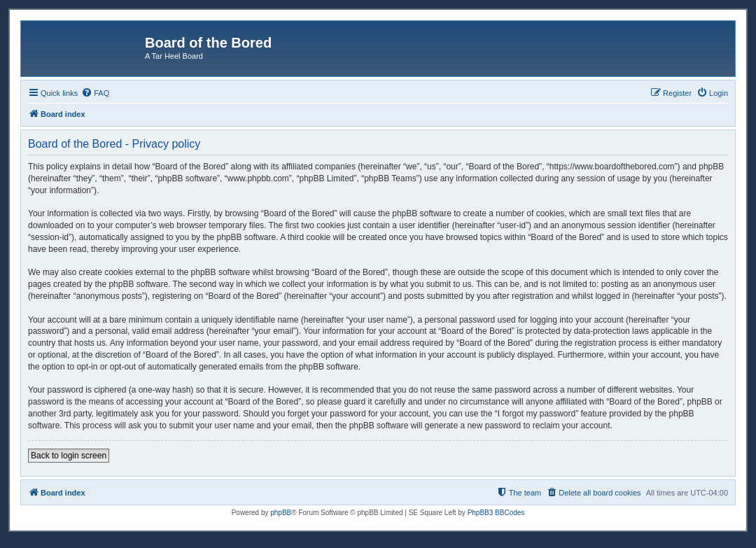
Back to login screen (69, 456)
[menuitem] (95, 93)
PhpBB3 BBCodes (496, 513)
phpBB (281, 513)
